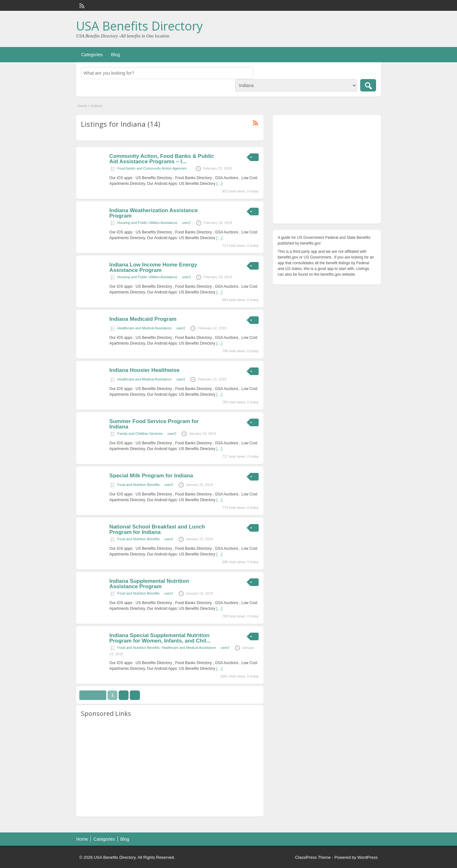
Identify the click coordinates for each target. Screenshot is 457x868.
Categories (92, 55)
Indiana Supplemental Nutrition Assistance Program (149, 584)
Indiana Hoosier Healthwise (145, 370)
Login (373, 5)
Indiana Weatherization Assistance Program (154, 213)
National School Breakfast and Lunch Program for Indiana (157, 529)
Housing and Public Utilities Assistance (147, 223)
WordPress (368, 857)
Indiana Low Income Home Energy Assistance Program (153, 267)
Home (82, 106)
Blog (116, 55)
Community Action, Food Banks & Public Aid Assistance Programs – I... (162, 159)
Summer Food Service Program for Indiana (154, 424)
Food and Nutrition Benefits (139, 485)
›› (135, 695)
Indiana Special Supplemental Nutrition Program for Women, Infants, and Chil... (160, 638)
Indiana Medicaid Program (143, 319)
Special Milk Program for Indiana (151, 476)
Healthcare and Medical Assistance (145, 328)
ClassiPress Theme (313, 857)
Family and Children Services (140, 434)
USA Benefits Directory (139, 26)
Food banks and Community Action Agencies (152, 168)
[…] (219, 184)
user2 (187, 223)
